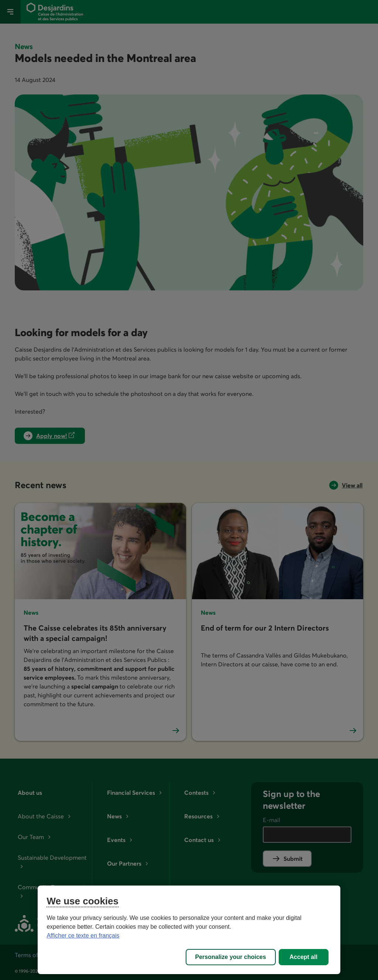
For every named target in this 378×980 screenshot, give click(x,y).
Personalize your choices (231, 957)
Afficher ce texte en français (83, 936)
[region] (189, 930)
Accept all (303, 957)
